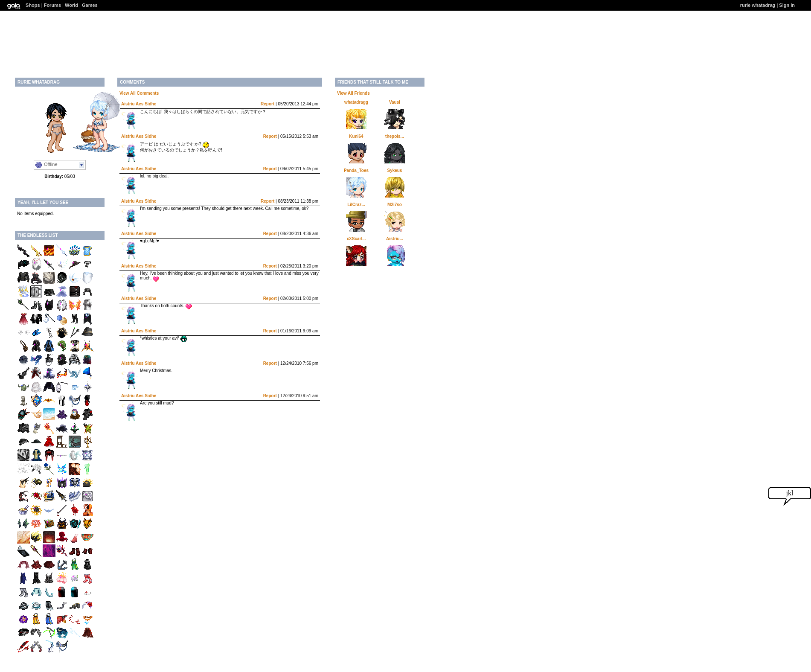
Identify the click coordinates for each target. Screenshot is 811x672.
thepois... (395, 136)
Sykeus (394, 170)
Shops (33, 5)
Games (90, 5)
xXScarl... (356, 239)
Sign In (787, 5)
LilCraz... (356, 205)
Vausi (395, 102)
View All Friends (353, 93)
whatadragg (356, 102)
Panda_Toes (356, 170)
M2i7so (395, 205)
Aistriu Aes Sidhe (139, 104)
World (71, 5)
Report (267, 104)
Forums (52, 5)
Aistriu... (395, 239)
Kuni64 (356, 136)
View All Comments (139, 93)
